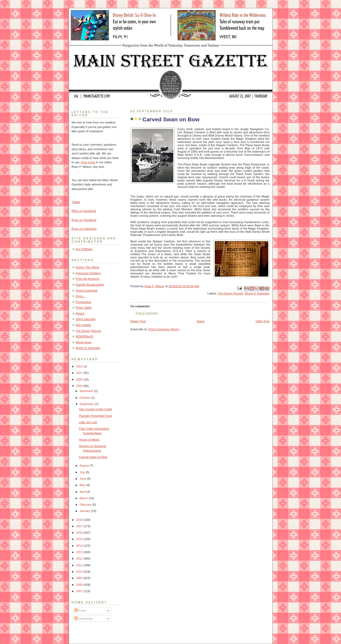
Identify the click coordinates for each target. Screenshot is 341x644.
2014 (80, 546)
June (83, 479)
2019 (80, 386)
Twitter (76, 202)
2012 (80, 558)
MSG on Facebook (84, 211)
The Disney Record (230, 293)
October (85, 398)
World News (84, 342)
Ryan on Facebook (84, 220)
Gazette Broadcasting (90, 285)
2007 (80, 591)
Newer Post (138, 321)
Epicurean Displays (88, 273)
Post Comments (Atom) (164, 329)
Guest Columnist (87, 290)
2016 (80, 533)
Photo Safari (84, 308)
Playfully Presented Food (95, 416)
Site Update (83, 325)
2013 (80, 552)
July (83, 472)
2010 (80, 572)
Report (80, 313)
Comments (83, 619)
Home (200, 321)
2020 (80, 379)
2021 (80, 373)
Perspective (83, 302)
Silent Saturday (86, 319)
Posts (80, 611)
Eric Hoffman (84, 249)
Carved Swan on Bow (93, 457)
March (84, 498)
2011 (80, 565)
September (87, 404)
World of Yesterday (257, 293)
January (85, 511)
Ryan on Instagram (84, 229)
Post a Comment (147, 313)
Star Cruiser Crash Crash (95, 409)
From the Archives (88, 279)
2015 (80, 539)
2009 (80, 578)
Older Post (262, 321)
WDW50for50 (85, 336)
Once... (81, 296)
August (85, 465)
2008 (80, 585)
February (86, 505)
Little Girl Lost (88, 422)
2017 (80, 526)
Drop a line (88, 162)
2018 (80, 520)
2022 (80, 366)
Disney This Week (88, 267)
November (87, 391)
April (83, 492)
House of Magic (89, 440)
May (83, 485)
